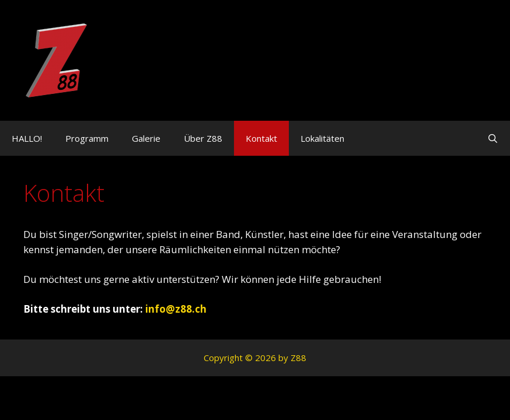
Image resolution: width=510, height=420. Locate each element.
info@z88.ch (176, 309)
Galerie (146, 138)
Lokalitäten (322, 138)
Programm (87, 138)
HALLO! (27, 138)
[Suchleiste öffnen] (493, 138)
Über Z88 (203, 138)
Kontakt (261, 138)
